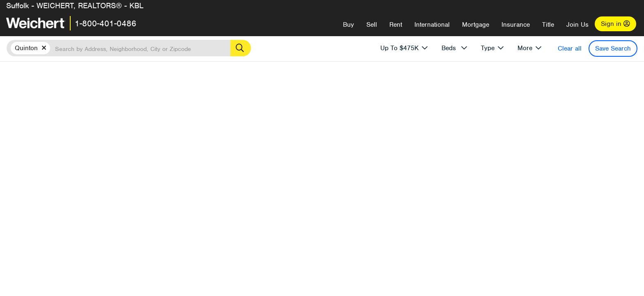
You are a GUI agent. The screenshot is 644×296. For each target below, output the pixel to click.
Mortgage (476, 25)
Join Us (577, 25)
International (432, 25)
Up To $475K (399, 48)
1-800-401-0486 (106, 23)
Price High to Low (358, 110)
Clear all (570, 49)
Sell (372, 25)
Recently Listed (307, 110)
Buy (348, 25)
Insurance (516, 25)
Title (548, 25)
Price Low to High (413, 110)
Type (488, 48)
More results (342, 97)
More (525, 48)
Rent (396, 25)
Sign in (615, 24)
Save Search (613, 49)
